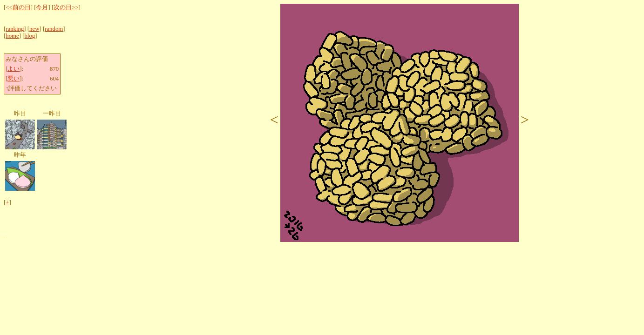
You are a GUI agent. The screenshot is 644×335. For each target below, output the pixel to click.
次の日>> (66, 7)
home (12, 36)
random (54, 29)
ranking (15, 29)
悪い (14, 79)
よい (14, 69)
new (34, 29)
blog (30, 36)
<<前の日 (18, 7)
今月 (42, 7)
